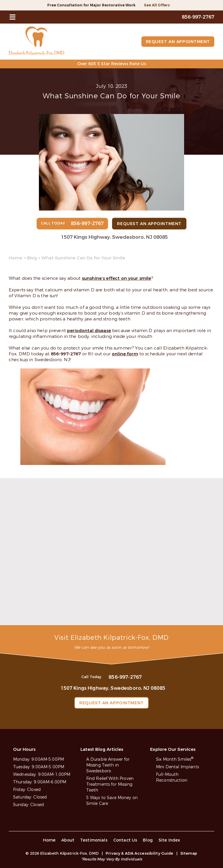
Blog (32, 258)
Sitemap (189, 853)
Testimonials (94, 840)
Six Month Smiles (175, 759)
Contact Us (125, 840)
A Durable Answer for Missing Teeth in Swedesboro (108, 765)
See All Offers (157, 5)
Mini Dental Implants (177, 767)
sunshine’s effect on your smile (117, 278)
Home (16, 258)
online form (125, 354)
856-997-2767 (66, 354)
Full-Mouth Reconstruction (172, 777)
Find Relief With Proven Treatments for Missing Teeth (110, 784)
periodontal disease (89, 331)
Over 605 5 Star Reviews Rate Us (112, 64)
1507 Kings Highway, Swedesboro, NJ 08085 (114, 237)
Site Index (169, 840)
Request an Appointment (178, 42)
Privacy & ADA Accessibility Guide (139, 853)
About (68, 840)
